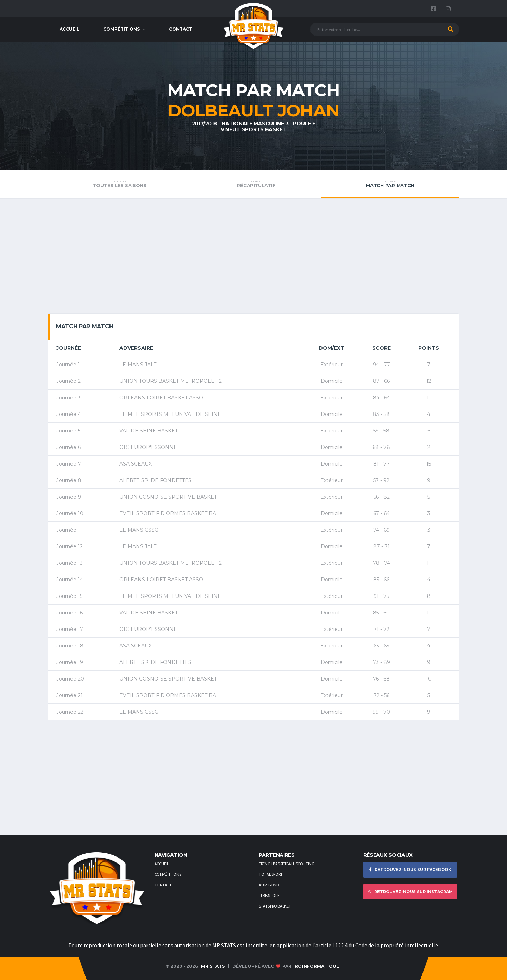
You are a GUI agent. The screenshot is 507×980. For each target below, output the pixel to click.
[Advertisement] (254, 259)
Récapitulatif (256, 184)
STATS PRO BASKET (275, 906)
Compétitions (121, 29)
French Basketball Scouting (287, 864)
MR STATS (213, 966)
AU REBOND (269, 885)
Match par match (390, 184)
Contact (181, 29)
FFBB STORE (269, 895)
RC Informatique (317, 966)
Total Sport (271, 874)
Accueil (70, 29)
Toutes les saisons (120, 184)
